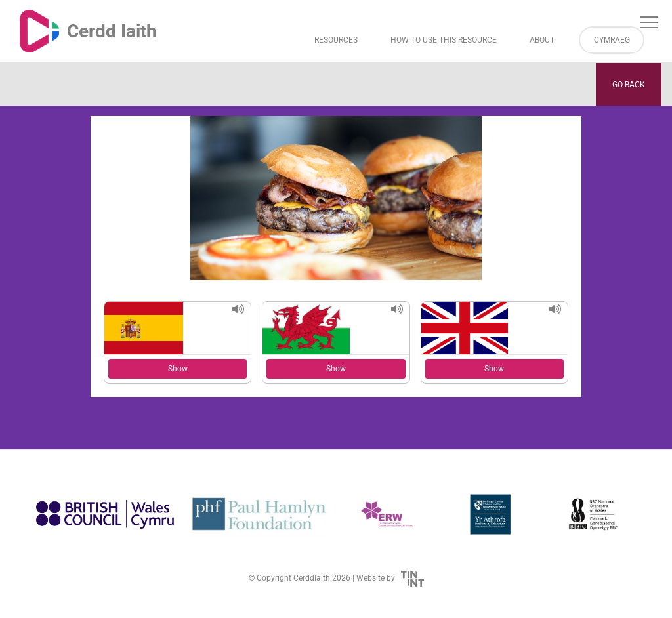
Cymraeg (612, 40)
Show (178, 369)
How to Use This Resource (444, 40)
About (542, 40)
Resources (336, 40)
